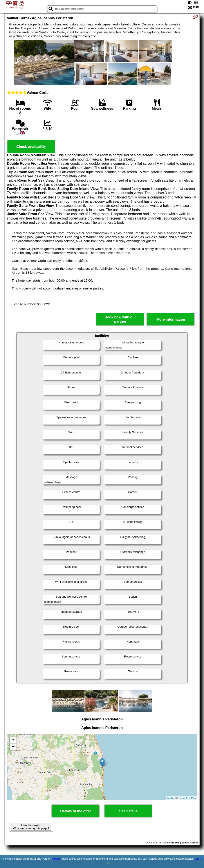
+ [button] (13, 740)
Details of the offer (76, 811)
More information (171, 319)
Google (57, 859)
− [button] (13, 747)
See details (128, 811)
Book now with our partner (120, 319)
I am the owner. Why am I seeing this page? (31, 827)
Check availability (31, 147)
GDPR (199, 859)
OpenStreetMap (187, 798)
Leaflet (171, 798)
